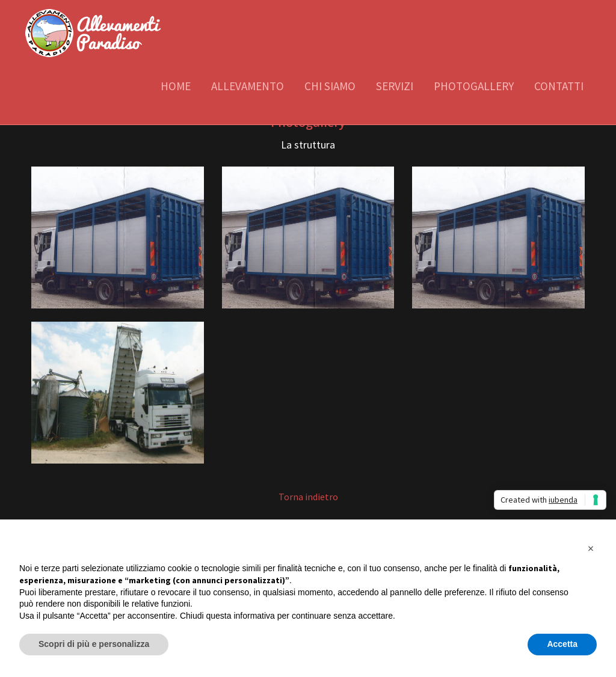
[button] (591, 548)
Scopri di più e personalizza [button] (94, 644)
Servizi (395, 86)
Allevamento (248, 86)
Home (176, 86)
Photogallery (474, 86)
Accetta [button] (562, 644)
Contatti (559, 86)
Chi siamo (330, 86)
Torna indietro (308, 497)
